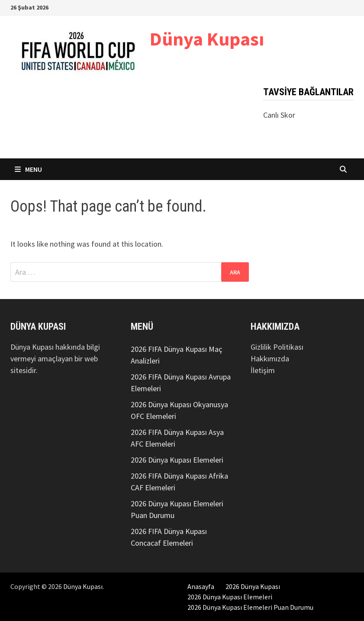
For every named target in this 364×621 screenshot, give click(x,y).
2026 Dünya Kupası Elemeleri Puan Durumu (250, 607)
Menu (28, 169)
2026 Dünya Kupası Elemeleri (177, 460)
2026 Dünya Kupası (253, 586)
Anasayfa (201, 586)
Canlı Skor (279, 115)
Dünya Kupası (207, 39)
